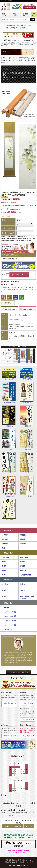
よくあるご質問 (9, 374)
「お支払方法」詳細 (28, 719)
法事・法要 (27, 439)
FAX (8, 826)
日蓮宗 (23, 590)
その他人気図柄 (26, 575)
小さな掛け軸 (27, 486)
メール (30, 826)
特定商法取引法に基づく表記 (14, 862)
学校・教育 (9, 510)
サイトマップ (28, 862)
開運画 (4, 562)
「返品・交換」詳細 (28, 736)
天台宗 (4, 596)
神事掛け (23, 535)
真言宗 (4, 590)
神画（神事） (25, 557)
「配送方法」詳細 (28, 703)
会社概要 (9, 860)
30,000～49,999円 (10, 621)
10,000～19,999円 (10, 612)
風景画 (4, 566)
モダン (4, 575)
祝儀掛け (5, 544)
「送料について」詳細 (9, 736)
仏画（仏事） (6, 557)
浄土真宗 (5, 584)
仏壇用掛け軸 (9, 486)
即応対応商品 (27, 374)
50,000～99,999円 (10, 625)
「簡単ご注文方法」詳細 (9, 704)
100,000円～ (8, 629)
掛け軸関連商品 (27, 393)
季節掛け (23, 539)
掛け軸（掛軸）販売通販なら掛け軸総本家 (12, 43)
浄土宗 (23, 584)
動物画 (4, 570)
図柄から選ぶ (8, 553)
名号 (9, 463)
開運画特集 (28, 43)
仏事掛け (5, 535)
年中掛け (5, 539)
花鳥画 (23, 566)
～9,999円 (7, 607)
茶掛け (4, 548)
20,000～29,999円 (10, 616)
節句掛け (23, 544)
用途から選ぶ (8, 530)
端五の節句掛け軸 (9, 393)
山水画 (9, 439)
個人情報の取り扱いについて (22, 860)
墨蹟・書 (23, 570)
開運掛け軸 (9, 416)
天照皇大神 (27, 416)
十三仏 (27, 463)
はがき (19, 826)
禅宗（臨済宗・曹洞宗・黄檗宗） (27, 597)
